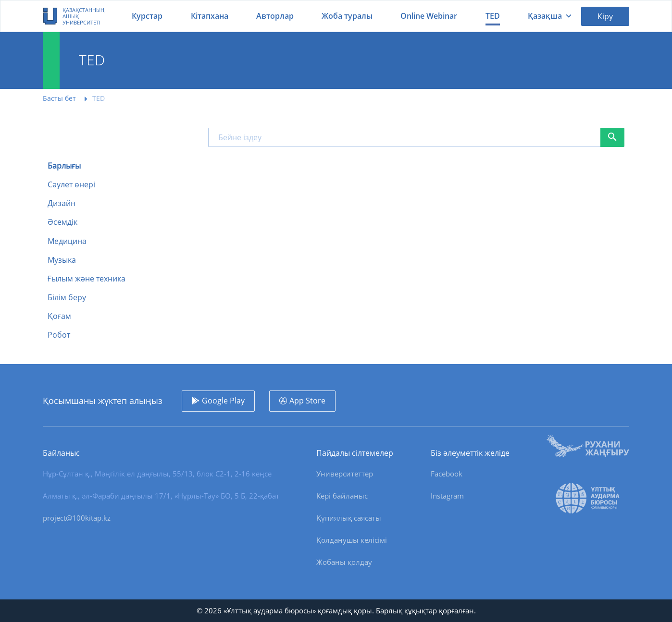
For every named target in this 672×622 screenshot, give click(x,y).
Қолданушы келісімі (352, 540)
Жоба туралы (347, 16)
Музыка (62, 260)
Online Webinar (429, 16)
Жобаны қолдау (344, 562)
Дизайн (62, 203)
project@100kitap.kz (77, 518)
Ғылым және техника (87, 279)
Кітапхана (210, 16)
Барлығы (64, 166)
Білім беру (67, 298)
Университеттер (345, 474)
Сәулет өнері (71, 185)
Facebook (447, 474)
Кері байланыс (342, 496)
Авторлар (275, 16)
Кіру (605, 16)
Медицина (67, 241)
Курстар (147, 16)
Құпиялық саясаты (349, 518)
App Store (307, 401)
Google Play (223, 401)
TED (493, 16)
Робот (59, 335)
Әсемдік (62, 222)
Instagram (447, 496)
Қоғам (59, 316)
